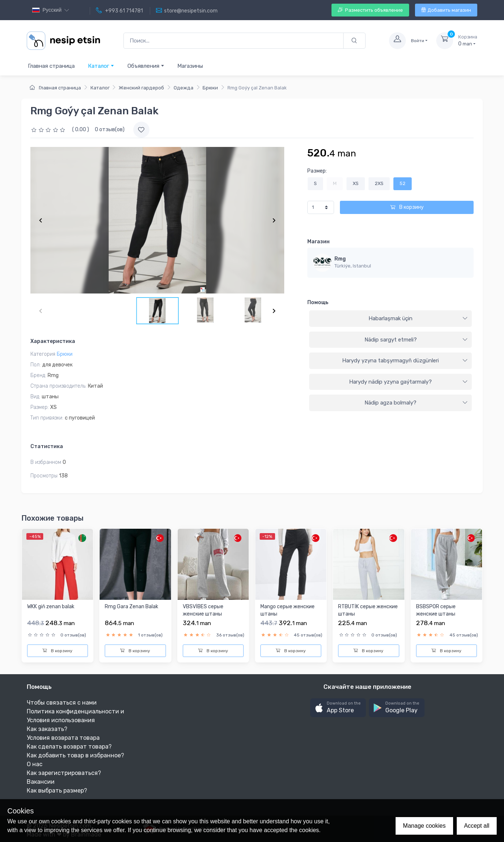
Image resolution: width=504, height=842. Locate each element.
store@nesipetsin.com (187, 11)
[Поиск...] (234, 41)
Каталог (101, 66)
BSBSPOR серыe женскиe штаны (436, 610)
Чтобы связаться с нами (62, 703)
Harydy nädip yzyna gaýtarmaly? (408, 382)
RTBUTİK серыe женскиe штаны (368, 610)
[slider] (49, 130)
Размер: (317, 171)
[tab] (390, 319)
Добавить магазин (446, 10)
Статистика (47, 446)
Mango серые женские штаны (288, 610)
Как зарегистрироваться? (64, 773)
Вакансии (41, 782)
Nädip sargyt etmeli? (416, 340)
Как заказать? (47, 729)
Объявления (146, 66)
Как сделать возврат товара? (69, 747)
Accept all (477, 826)
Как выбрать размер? (57, 791)
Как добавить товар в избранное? (75, 755)
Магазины (190, 66)
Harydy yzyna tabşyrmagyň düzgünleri (405, 361)
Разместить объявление (370, 10)
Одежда (184, 88)
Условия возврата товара (63, 738)
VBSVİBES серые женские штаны (203, 610)
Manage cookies (424, 826)
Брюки (210, 88)
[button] (338, 708)
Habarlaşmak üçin (418, 318)
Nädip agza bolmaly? (416, 403)
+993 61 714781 (119, 11)
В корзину (407, 207)
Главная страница (51, 66)
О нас (35, 764)
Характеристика (53, 341)
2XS (379, 183)
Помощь (318, 302)
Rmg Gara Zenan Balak (131, 607)
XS (356, 183)
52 (403, 183)
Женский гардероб (141, 88)
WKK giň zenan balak (51, 607)
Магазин (318, 242)
